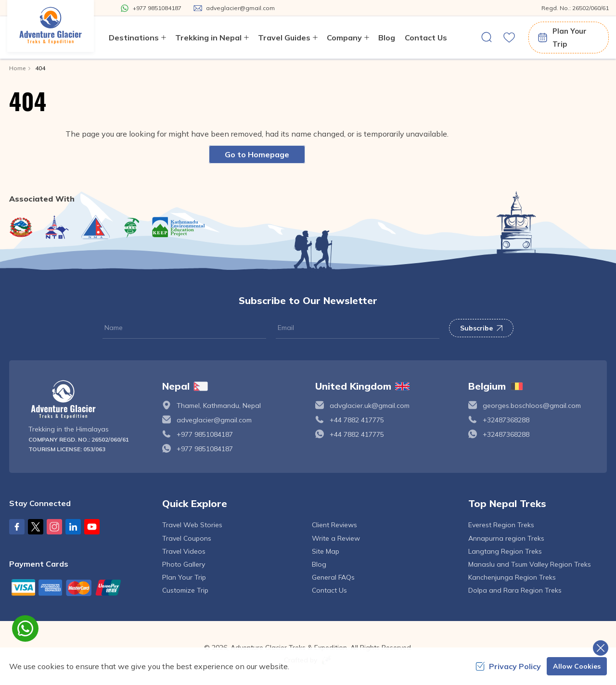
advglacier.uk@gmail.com (370, 406)
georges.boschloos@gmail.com (532, 406)
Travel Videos (184, 551)
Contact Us (426, 38)
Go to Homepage (257, 154)
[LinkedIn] (73, 527)
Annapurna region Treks (506, 538)
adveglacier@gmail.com (214, 420)
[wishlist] (509, 38)
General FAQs (333, 577)
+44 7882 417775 (357, 420)
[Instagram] (54, 527)
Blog (387, 38)
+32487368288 (506, 420)
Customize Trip (185, 590)
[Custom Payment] (78, 587)
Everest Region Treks (501, 525)
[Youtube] (92, 527)
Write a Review (336, 538)
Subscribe (481, 328)
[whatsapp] (25, 628)
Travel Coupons (187, 538)
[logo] (88, 400)
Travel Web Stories (192, 525)
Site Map (326, 551)
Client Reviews (334, 525)
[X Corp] (36, 527)
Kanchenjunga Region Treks (512, 577)
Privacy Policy (508, 666)
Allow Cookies (577, 666)
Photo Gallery (184, 564)
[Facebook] (17, 527)
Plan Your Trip (562, 38)
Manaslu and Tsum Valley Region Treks (530, 564)
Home (17, 68)
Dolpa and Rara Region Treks (515, 590)
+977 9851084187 (205, 434)
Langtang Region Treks (505, 551)
